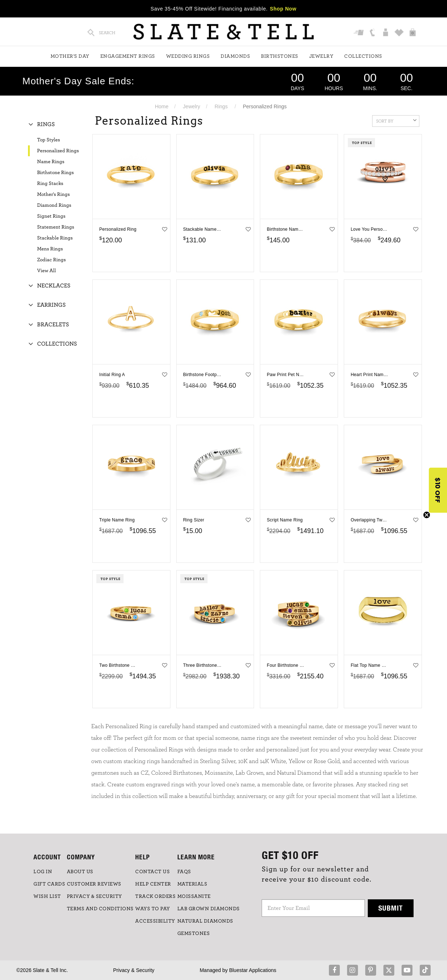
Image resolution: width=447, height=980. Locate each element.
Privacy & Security (134, 970)
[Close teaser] (427, 515)
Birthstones (280, 56)
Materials (192, 884)
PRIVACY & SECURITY (94, 896)
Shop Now (283, 9)
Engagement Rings (128, 56)
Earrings (51, 305)
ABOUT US (80, 872)
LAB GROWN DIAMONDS (209, 909)
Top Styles (49, 140)
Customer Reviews (94, 884)
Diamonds (235, 56)
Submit (391, 908)
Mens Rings (50, 249)
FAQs (184, 872)
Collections (363, 56)
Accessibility (155, 921)
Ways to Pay (153, 909)
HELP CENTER (153, 884)
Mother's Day (70, 56)
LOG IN (43, 872)
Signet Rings (51, 216)
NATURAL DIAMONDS (205, 921)
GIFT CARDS (49, 884)
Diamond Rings (54, 205)
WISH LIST (47, 896)
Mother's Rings (53, 194)
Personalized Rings (58, 151)
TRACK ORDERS (155, 896)
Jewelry (321, 56)
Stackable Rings (55, 238)
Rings (221, 106)
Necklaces (54, 286)
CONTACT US (152, 872)
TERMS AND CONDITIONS (100, 909)
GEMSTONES (194, 933)
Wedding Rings (188, 56)
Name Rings (51, 162)
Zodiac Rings (51, 260)
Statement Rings (56, 227)
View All (47, 271)
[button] (438, 490)
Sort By (396, 120)
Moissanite (194, 896)
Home (162, 106)
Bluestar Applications (253, 970)
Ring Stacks (50, 184)
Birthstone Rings (55, 173)
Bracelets (53, 324)
